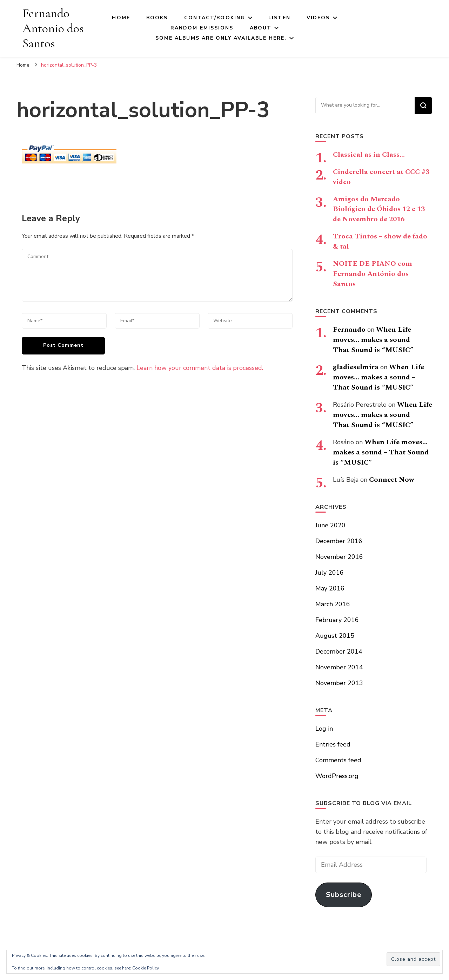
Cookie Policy (146, 968)
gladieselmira (356, 367)
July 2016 (330, 573)
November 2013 (339, 683)
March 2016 (333, 604)
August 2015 (335, 636)
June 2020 (330, 525)
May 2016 (330, 588)
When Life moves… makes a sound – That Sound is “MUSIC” (374, 340)
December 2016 (339, 541)
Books (157, 18)
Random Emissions (202, 28)
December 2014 (339, 651)
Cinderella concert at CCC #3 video (381, 177)
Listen (279, 18)
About (261, 28)
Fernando (349, 330)
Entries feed (333, 744)
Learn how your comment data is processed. (200, 368)
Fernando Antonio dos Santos (53, 28)
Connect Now (392, 480)
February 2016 (337, 620)
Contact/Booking (215, 18)
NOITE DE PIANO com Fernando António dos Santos (373, 274)
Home (121, 18)
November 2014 (339, 667)
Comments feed (338, 760)
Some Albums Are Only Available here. (221, 38)
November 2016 (339, 557)
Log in (324, 729)
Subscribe (344, 895)
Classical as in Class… (369, 155)
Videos (318, 18)
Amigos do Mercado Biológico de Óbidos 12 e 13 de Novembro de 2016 (379, 209)
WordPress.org (337, 776)
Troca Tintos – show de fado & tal (380, 241)
